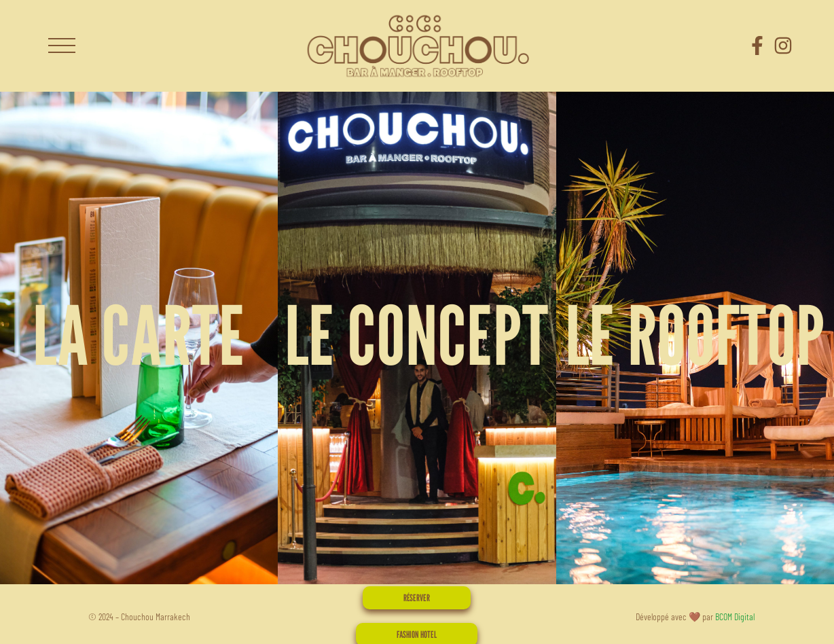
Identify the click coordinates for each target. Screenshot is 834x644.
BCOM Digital (735, 616)
